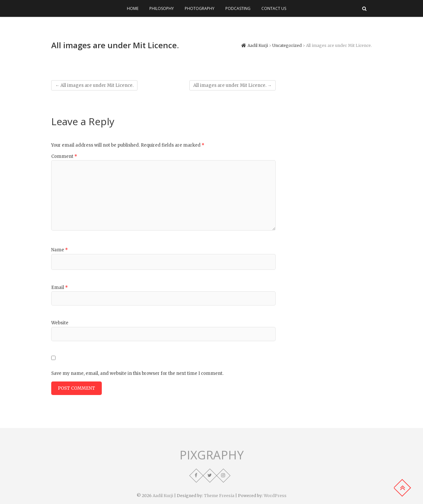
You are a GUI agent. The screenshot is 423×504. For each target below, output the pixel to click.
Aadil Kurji (163, 496)
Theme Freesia (219, 496)
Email (59, 288)
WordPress (275, 496)
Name (59, 250)
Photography (200, 8)
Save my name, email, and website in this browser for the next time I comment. (137, 373)
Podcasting (238, 8)
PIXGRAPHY (212, 455)
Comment (64, 156)
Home (133, 8)
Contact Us (274, 8)
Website (60, 323)
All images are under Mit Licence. (94, 85)
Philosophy (162, 8)
